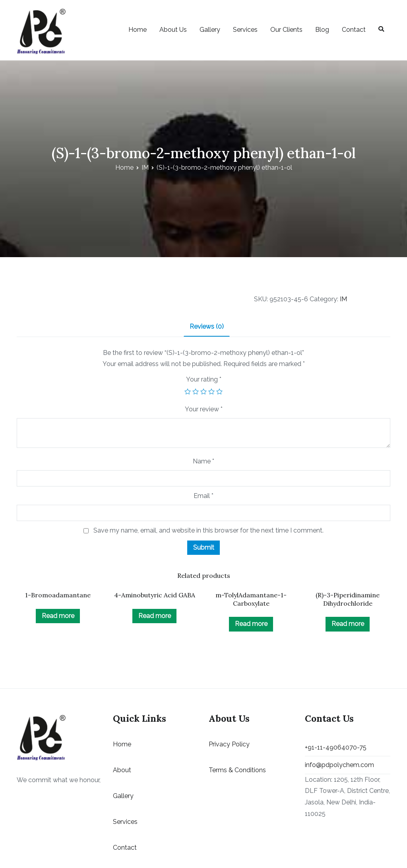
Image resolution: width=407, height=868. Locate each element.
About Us (173, 30)
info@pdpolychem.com (339, 765)
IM (145, 168)
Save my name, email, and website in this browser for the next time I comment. (208, 530)
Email (203, 496)
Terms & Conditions (237, 770)
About (122, 770)
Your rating (204, 379)
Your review (204, 409)
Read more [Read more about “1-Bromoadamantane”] (58, 616)
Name (203, 461)
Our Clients (286, 30)
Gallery (210, 30)
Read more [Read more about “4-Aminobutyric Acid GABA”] (155, 616)
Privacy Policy (229, 744)
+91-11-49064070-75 (336, 747)
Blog (322, 30)
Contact (354, 30)
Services (245, 30)
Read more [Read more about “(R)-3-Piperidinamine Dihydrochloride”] (348, 624)
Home (138, 30)
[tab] (207, 327)
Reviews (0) (207, 326)
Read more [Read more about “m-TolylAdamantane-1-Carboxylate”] (251, 624)
